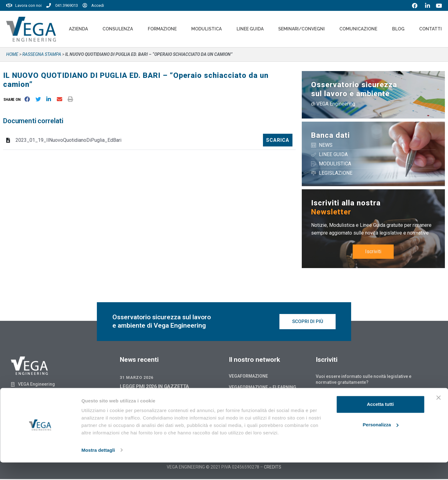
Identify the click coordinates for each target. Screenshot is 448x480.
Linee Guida (250, 29)
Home (12, 54)
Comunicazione (358, 29)
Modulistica (206, 29)
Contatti (430, 29)
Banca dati (330, 135)
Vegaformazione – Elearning (262, 388)
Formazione (162, 29)
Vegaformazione (248, 377)
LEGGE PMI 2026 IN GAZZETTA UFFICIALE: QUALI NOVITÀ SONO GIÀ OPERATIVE (161, 395)
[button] (13, 99)
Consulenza (118, 29)
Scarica (278, 140)
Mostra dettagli (98, 468)
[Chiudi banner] (438, 415)
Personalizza (380, 442)
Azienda (78, 29)
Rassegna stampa (42, 54)
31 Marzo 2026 (137, 378)
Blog (398, 29)
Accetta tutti (380, 422)
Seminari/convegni (301, 29)
